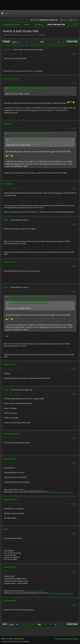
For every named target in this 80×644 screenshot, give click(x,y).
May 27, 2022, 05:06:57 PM (12, 605)
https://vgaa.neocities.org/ (34, 490)
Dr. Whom (9, 184)
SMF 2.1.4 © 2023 (7, 639)
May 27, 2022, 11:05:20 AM (12, 571)
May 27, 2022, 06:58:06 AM (12, 504)
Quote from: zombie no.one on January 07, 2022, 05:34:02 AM (29, 133)
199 (36, 42)
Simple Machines (18, 639)
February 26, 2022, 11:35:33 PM (14, 266)
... (27, 42)
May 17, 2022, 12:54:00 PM (12, 438)
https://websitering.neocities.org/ (61, 492)
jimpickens (9, 262)
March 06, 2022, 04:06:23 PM (13, 368)
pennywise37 (10, 499)
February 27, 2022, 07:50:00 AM (14, 291)
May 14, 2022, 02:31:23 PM (12, 394)
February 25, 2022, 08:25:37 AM (14, 188)
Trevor (7, 49)
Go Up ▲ (76, 639)
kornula (8, 124)
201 (48, 42)
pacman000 (9, 459)
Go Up (5, 624)
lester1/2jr (9, 364)
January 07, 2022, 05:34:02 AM (13, 83)
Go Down (6, 42)
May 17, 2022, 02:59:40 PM (12, 463)
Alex (6, 529)
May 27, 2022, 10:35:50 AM (12, 533)
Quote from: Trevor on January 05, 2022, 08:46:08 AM (26, 88)
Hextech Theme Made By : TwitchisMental (15, 641)
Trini (6, 390)
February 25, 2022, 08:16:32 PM (14, 224)
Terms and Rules (66, 639)
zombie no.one (11, 79)
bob (6, 220)
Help (57, 639)
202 (53, 42)
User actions (72, 42)
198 (30, 42)
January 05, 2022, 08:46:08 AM (13, 53)
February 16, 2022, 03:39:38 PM (14, 128)
